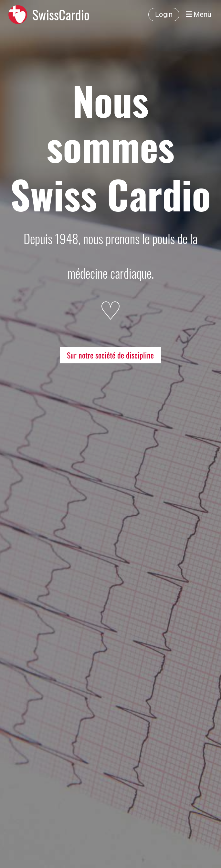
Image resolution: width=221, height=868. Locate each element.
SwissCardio (61, 15)
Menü (199, 14)
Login (164, 14)
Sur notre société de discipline (110, 355)
